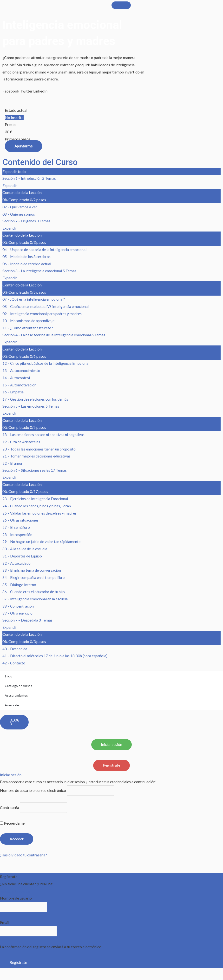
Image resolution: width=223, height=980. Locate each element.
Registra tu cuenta (15, 895)
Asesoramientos (16, 698)
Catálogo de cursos (18, 688)
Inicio (9, 678)
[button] (11, 91)
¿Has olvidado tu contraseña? (24, 859)
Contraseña (10, 811)
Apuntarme (24, 146)
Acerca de (12, 707)
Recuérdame (12, 827)
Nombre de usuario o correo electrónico (33, 794)
